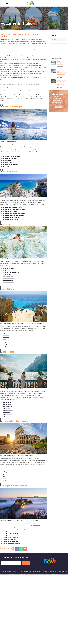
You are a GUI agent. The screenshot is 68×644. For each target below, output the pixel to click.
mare (33, 95)
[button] (7, 3)
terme (40, 95)
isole (8, 97)
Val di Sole (6, 166)
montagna (20, 95)
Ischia (4, 270)
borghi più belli (35, 525)
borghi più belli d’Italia (35, 97)
